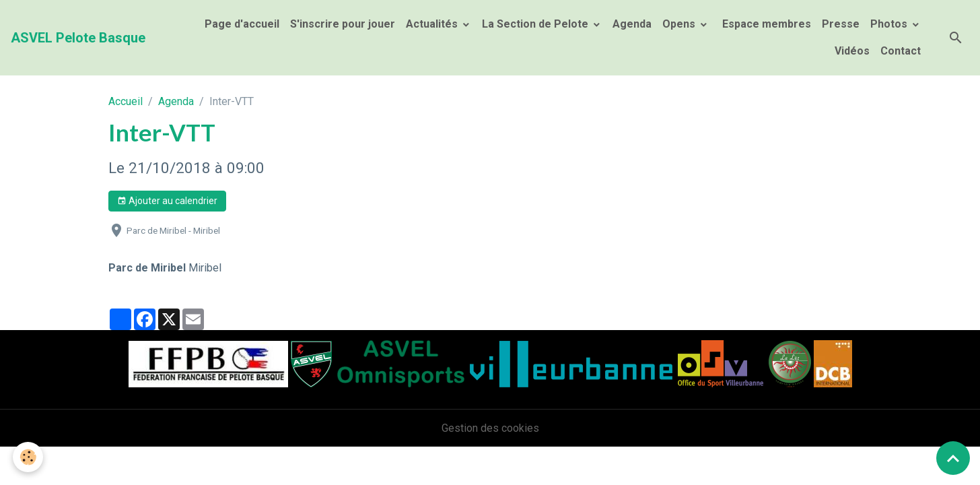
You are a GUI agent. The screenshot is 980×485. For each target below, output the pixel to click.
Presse (841, 24)
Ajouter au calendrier (167, 201)
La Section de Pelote (536, 24)
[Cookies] (29, 457)
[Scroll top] (953, 458)
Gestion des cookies (490, 428)
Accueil (126, 101)
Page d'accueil (242, 24)
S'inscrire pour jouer (343, 24)
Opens (680, 24)
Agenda (632, 24)
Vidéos (852, 51)
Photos (890, 24)
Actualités (433, 24)
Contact (901, 51)
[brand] (78, 38)
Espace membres (765, 24)
